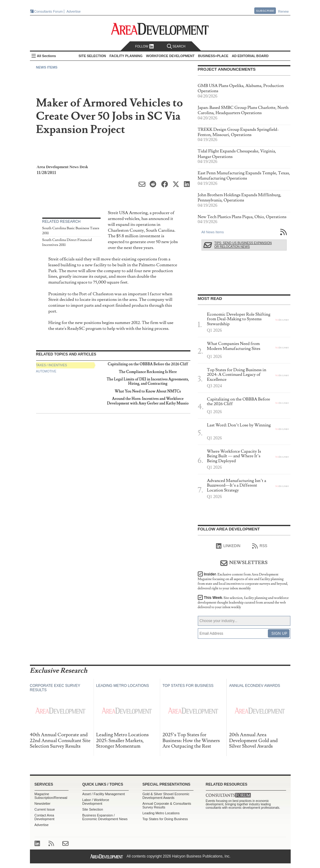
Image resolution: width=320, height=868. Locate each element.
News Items (47, 67)
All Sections (47, 56)
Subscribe (265, 11)
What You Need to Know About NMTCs (148, 391)
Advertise (74, 11)
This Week (243, 602)
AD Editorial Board (250, 56)
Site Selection (93, 809)
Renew (283, 11)
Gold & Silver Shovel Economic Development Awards (166, 796)
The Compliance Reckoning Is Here (148, 372)
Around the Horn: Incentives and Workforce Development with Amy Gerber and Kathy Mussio (148, 401)
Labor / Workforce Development (96, 802)
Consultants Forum (49, 11)
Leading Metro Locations (161, 813)
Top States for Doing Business (165, 819)
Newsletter (43, 804)
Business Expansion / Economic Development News (105, 817)
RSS (260, 546)
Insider (243, 581)
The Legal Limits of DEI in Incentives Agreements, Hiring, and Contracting (148, 382)
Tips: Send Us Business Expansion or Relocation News (243, 245)
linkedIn (228, 546)
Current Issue (45, 809)
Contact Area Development (45, 817)
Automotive (46, 371)
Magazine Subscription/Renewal (51, 796)
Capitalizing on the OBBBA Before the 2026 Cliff (148, 364)
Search (176, 46)
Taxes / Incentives (52, 365)
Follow (145, 46)
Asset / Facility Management (104, 794)
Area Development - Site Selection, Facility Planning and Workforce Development (160, 29)
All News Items (213, 232)
